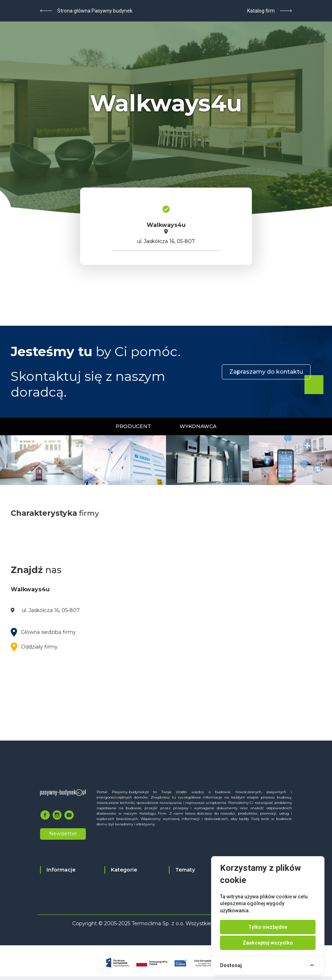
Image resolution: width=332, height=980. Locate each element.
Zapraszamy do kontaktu (266, 372)
